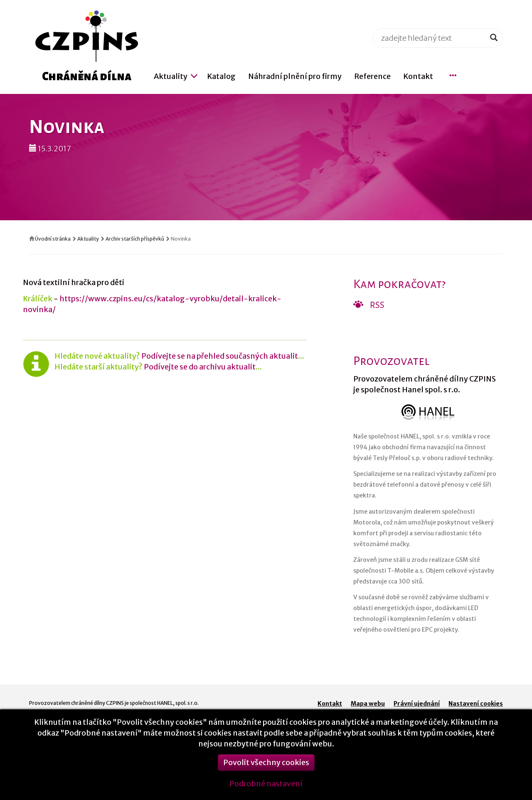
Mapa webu (368, 704)
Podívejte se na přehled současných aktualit (220, 356)
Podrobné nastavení (266, 790)
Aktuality (88, 239)
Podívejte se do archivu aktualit (200, 367)
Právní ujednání (417, 704)
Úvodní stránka (53, 239)
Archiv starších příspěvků (135, 239)
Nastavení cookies (476, 704)
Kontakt (330, 704)
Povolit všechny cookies (266, 769)
